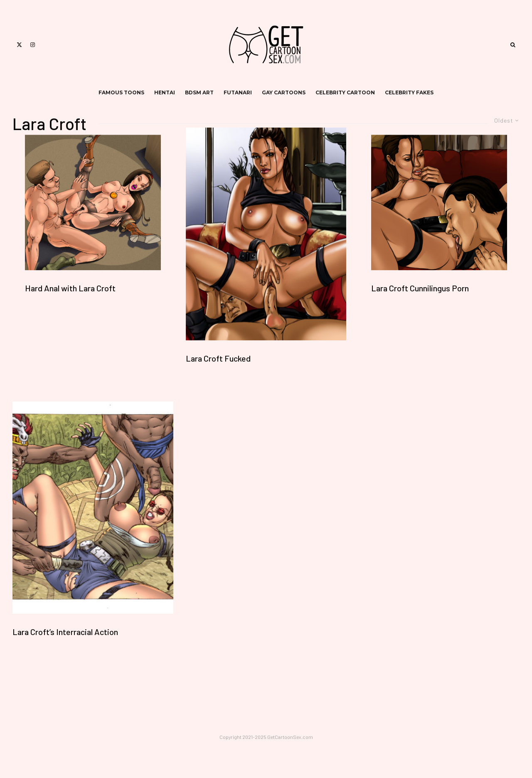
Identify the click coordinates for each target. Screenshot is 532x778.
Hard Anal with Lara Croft (70, 288)
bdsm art (199, 92)
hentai (165, 92)
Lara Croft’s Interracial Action (65, 632)
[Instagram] (33, 45)
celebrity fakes (409, 92)
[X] (19, 45)
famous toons (121, 92)
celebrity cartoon (345, 92)
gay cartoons (284, 92)
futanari (238, 92)
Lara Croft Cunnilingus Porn (420, 288)
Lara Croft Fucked (218, 358)
